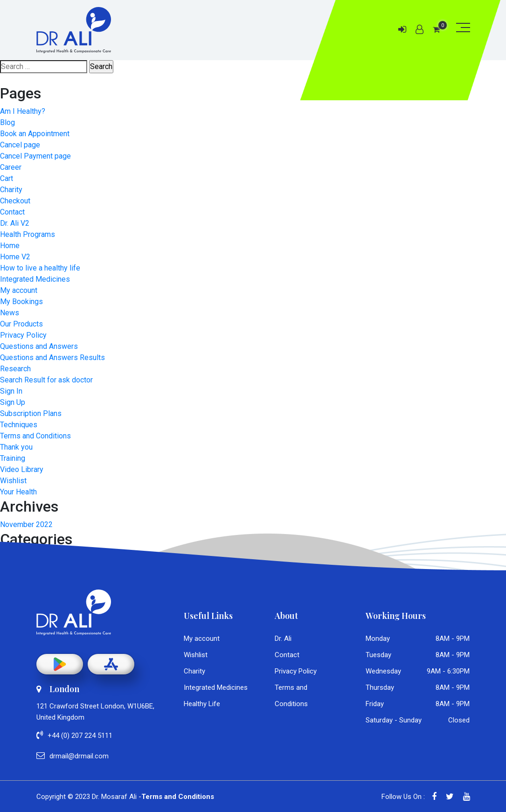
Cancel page (20, 145)
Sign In (11, 391)
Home (10, 246)
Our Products (21, 324)
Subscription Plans (31, 413)
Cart (7, 178)
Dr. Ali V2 (15, 223)
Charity (11, 190)
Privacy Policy (23, 335)
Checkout (15, 201)
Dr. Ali (283, 638)
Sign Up (13, 402)
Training (13, 458)
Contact (12, 212)
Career (11, 167)
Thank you (16, 447)
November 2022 (26, 524)
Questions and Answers (39, 346)
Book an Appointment (35, 134)
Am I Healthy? (23, 111)
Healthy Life (202, 704)
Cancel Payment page (35, 156)
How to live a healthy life (40, 268)
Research (15, 369)
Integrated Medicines (35, 279)
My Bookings (21, 302)
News (10, 313)
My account (19, 290)
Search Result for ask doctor (46, 380)
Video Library (22, 469)
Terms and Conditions (35, 436)
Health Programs (28, 234)
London (58, 689)
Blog (7, 122)
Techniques (19, 425)
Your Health (18, 492)
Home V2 (15, 257)
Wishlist (13, 481)
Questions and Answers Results (52, 357)
